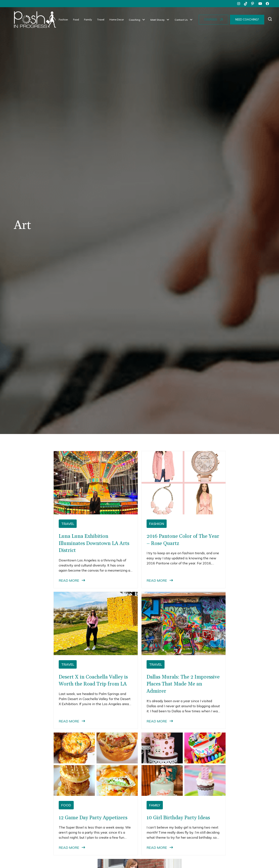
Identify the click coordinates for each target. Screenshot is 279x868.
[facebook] (267, 4)
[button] (137, 20)
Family (88, 20)
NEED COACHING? (247, 19)
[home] (35, 20)
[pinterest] (253, 4)
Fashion (63, 20)
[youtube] (260, 4)
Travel (101, 20)
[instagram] (239, 4)
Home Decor (117, 20)
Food (76, 20)
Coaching (135, 20)
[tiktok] (246, 4)
